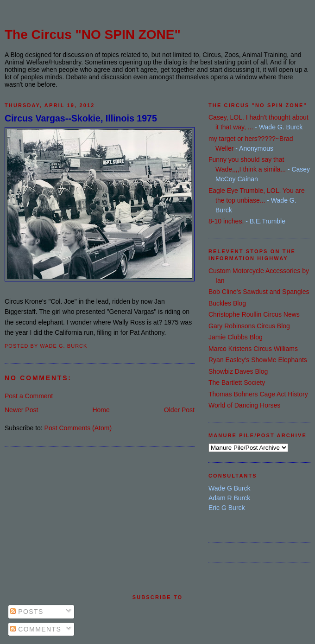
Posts (27, 612)
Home (101, 410)
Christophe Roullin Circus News (254, 314)
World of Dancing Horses (244, 405)
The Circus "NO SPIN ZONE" (93, 35)
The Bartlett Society (237, 383)
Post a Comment (29, 396)
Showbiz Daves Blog (238, 371)
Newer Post (21, 410)
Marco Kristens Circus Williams (253, 349)
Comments (36, 629)
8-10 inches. (226, 221)
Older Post (179, 410)
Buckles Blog (227, 303)
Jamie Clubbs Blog (236, 337)
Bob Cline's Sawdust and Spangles (259, 292)
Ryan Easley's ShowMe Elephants (258, 360)
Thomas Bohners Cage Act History (258, 394)
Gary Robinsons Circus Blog (249, 326)
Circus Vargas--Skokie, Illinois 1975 (81, 118)
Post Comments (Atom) (78, 428)
